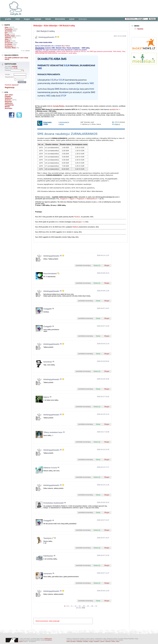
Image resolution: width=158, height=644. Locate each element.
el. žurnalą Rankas (58, 106)
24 (88, 606)
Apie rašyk (9, 95)
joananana (48, 574)
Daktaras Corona (50, 468)
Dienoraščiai (60, 19)
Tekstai (48, 19)
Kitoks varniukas (71, 641)
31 (96, 606)
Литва (113, 641)
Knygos (27, 19)
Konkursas (9, 46)
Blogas (107, 265)
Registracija (10, 88)
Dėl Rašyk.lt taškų (67, 26)
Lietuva (102, 641)
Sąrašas (140, 29)
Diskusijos (83, 19)
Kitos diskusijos (51, 26)
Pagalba (8, 96)
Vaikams (8, 38)
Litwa (117, 641)
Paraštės (86, 641)
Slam (7, 39)
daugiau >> (80, 222)
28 (92, 606)
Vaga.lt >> (73, 199)
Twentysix (47, 538)
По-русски (9, 43)
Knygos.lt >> (65, 199)
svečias (14, 66)
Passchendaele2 (50, 274)
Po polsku (9, 44)
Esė (6, 32)
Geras (98, 301)
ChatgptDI (47, 309)
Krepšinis (96, 641)
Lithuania (108, 641)
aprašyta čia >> (115, 109)
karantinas (48, 362)
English (8, 41)
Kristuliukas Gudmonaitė (53, 503)
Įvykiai (72, 19)
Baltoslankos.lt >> (93, 199)
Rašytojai (38, 19)
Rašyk (17, 19)
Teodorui (77, 217)
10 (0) (15, 68)
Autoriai (8, 100)
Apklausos (9, 103)
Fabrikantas (48, 556)
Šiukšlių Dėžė (10, 36)
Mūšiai (7, 107)
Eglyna (46, 397)
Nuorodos (8, 108)
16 (80, 606)
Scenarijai (8, 31)
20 (84, 606)
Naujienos (9, 98)
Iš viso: (25, 51)
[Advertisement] (144, 77)
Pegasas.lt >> (82, 199)
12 (75, 606)
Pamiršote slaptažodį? (12, 85)
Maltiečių (76, 227)
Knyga (91, 641)
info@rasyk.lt (48, 639)
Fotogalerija (9, 105)
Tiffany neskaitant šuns (53, 432)
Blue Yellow (66, 46)
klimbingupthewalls (46, 37)
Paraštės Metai (10, 48)
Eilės (7, 27)
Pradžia (8, 19)
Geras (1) (97, 265)
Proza (7, 34)
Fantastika (9, 29)
